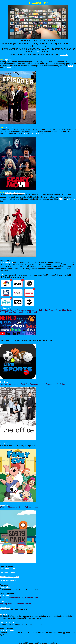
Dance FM (4, 602)
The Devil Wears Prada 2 (15, 193)
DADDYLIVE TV (6, 263)
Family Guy (5, 444)
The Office (4, 382)
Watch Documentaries (9, 581)
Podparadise (5, 587)
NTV (2, 275)
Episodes (9, 60)
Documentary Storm (8, 573)
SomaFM (4, 614)
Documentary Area (7, 568)
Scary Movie (10, 127)
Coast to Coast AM (7, 631)
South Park (4, 505)
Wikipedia (7, 68)
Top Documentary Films (9, 577)
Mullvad (64, 54)
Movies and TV (6, 308)
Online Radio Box (7, 622)
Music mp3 (4, 595)
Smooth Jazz (5, 608)
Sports (3, 338)
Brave (37, 52)
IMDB (71, 66)
